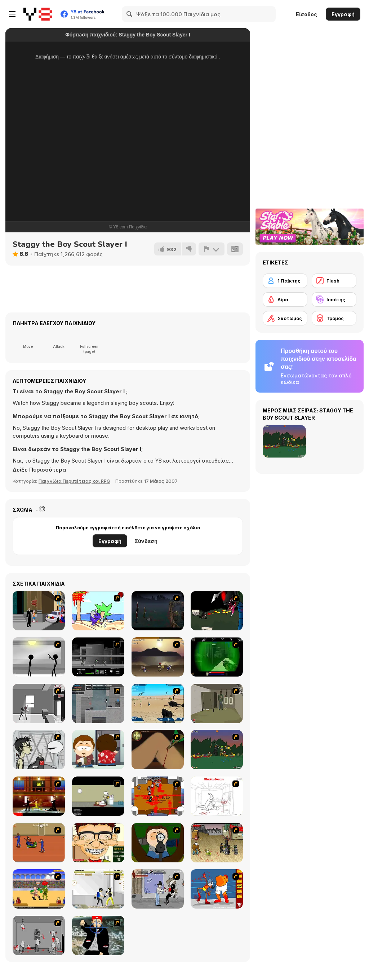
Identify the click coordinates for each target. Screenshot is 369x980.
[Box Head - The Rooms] (158, 796)
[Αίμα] (285, 299)
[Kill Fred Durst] (98, 935)
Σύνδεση (146, 541)
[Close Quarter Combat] (98, 657)
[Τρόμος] (334, 318)
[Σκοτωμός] (285, 318)
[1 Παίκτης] (285, 281)
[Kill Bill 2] (39, 796)
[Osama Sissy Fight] (217, 889)
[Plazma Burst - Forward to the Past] (98, 703)
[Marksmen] (217, 657)
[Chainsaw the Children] (98, 611)
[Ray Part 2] (98, 750)
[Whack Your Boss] (217, 796)
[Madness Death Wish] (39, 935)
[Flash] (334, 281)
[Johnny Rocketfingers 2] (39, 750)
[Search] (130, 14)
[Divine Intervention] (39, 611)
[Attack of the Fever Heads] (39, 843)
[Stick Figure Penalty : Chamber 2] (39, 657)
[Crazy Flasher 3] (217, 843)
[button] (39, 470)
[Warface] (217, 703)
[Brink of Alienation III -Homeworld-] (217, 611)
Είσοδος (306, 14)
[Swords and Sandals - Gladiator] (39, 889)
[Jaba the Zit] (98, 843)
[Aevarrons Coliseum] (98, 889)
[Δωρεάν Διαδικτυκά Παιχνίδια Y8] (38, 14)
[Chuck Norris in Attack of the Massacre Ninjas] (158, 889)
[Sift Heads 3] (39, 703)
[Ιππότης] (334, 299)
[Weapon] (158, 703)
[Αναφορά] (212, 249)
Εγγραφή (343, 14)
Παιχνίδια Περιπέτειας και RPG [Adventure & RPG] (74, 481)
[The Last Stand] (158, 611)
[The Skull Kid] (98, 796)
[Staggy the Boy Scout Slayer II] (217, 750)
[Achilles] (158, 657)
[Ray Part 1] (158, 843)
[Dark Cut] (158, 750)
